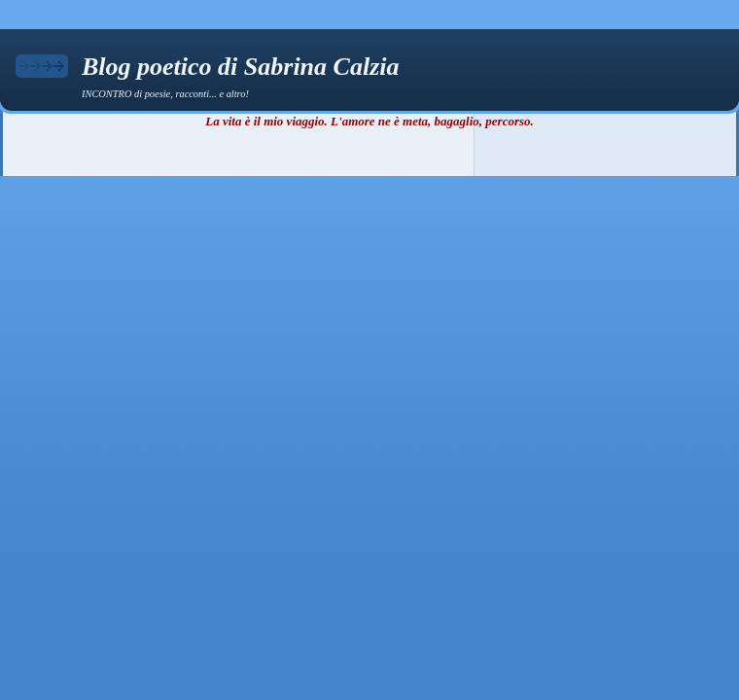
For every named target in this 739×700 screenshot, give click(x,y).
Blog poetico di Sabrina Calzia (241, 67)
